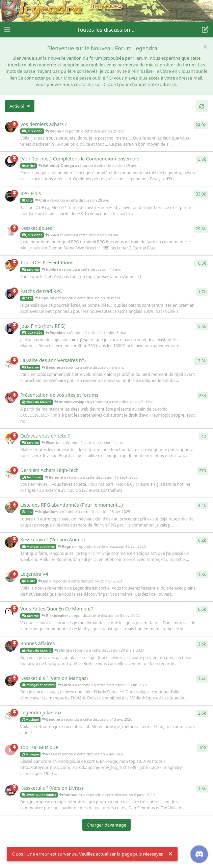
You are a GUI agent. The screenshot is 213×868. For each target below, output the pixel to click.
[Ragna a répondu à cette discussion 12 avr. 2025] (10, 542)
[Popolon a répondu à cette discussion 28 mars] (10, 294)
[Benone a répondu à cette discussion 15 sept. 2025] (10, 473)
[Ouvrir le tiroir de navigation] (7, 30)
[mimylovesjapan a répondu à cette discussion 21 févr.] (10, 398)
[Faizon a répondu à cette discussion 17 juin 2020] (10, 681)
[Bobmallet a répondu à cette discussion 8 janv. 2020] (10, 791)
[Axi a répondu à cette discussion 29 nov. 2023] (10, 577)
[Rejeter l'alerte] (170, 854)
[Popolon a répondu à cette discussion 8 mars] (10, 329)
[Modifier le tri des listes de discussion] (20, 106)
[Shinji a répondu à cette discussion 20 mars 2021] (10, 646)
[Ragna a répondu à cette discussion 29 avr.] (10, 127)
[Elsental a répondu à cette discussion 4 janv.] (10, 439)
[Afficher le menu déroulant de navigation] (107, 30)
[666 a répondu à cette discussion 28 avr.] (10, 231)
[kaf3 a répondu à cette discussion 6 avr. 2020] (10, 750)
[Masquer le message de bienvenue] (205, 47)
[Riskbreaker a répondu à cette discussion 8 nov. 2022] (10, 611)
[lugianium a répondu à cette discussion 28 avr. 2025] (10, 508)
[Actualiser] (202, 106)
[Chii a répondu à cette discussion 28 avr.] (10, 196)
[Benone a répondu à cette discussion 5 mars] (10, 363)
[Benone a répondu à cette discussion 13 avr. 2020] (10, 715)
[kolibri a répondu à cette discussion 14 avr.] (10, 265)
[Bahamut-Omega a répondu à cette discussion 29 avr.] (10, 161)
